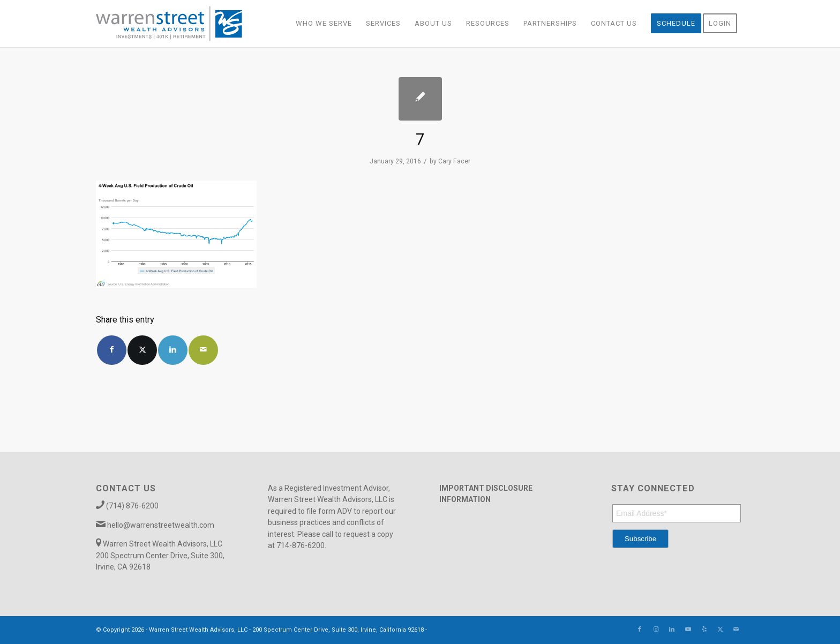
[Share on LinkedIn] (173, 350)
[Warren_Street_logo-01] (169, 24)
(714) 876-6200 (132, 506)
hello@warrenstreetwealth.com (161, 525)
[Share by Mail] (203, 350)
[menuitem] (324, 24)
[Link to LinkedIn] (672, 630)
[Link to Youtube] (688, 630)
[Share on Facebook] (112, 350)
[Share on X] (142, 350)
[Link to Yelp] (704, 630)
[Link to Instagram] (656, 630)
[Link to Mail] (736, 630)
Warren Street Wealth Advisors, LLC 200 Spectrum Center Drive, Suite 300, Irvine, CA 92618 (160, 555)
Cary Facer (454, 161)
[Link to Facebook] (640, 630)
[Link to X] (720, 630)
